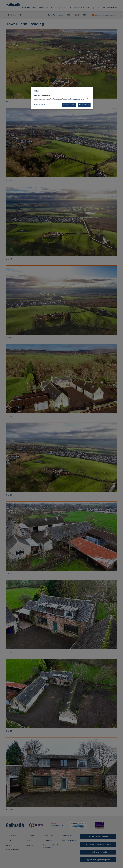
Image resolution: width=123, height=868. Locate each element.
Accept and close (84, 105)
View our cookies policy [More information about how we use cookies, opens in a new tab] (78, 100)
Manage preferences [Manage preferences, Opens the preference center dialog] (40, 105)
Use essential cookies (69, 105)
